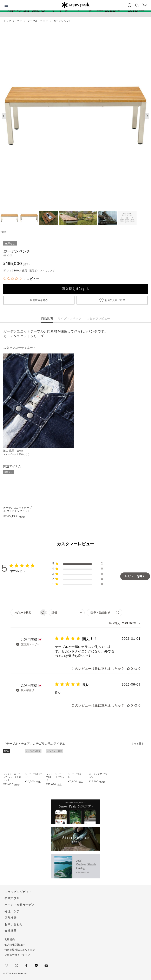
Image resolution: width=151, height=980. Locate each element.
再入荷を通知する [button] (76, 289)
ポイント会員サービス (20, 905)
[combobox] (67, 613)
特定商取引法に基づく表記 (20, 950)
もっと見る (138, 744)
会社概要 (11, 931)
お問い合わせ (14, 924)
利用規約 (10, 939)
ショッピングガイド (18, 892)
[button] (147, 116)
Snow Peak (75, 5)
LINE (36, 966)
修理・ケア (12, 911)
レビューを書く (135, 576)
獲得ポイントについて (42, 271)
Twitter (17, 966)
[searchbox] (25, 612)
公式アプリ (12, 898)
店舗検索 (11, 918)
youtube (46, 966)
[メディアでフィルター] (104, 613)
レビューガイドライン (17, 955)
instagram (7, 966)
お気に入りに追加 (115, 300)
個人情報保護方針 (15, 945)
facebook (26, 966)
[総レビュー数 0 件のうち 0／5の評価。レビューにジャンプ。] (21, 279)
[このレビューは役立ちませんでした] (136, 669)
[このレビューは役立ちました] (128, 669)
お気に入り (137, 5)
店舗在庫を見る (39, 300)
